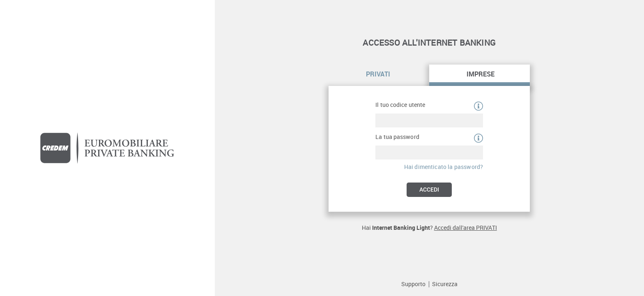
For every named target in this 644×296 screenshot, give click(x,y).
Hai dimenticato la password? (444, 167)
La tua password (397, 137)
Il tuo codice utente (400, 105)
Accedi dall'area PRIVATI (466, 228)
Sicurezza (445, 284)
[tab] (379, 75)
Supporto (413, 284)
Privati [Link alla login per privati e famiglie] (378, 74)
